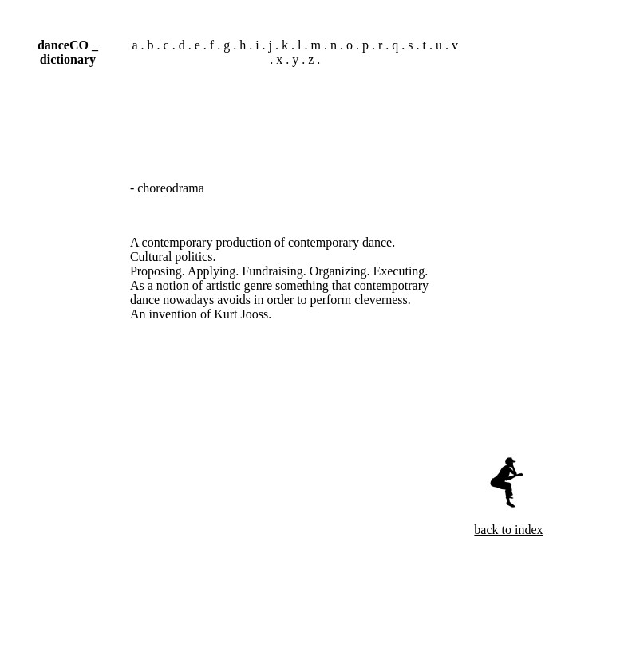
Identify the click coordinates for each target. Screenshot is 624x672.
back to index (508, 530)
